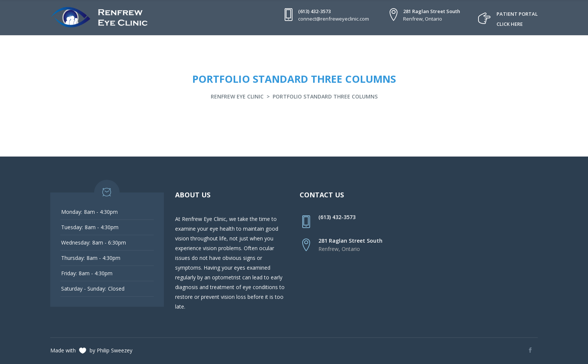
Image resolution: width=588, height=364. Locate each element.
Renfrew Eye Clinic (237, 96)
